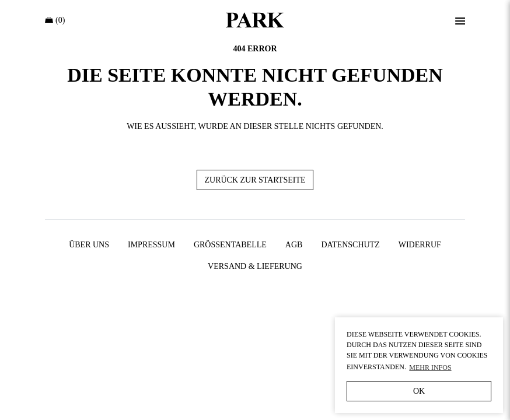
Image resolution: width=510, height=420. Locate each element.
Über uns (89, 245)
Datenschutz (350, 245)
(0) (55, 20)
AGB (294, 245)
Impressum (151, 245)
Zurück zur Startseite (255, 180)
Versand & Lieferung (255, 266)
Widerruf (420, 245)
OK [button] (419, 391)
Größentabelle (230, 245)
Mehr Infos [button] (430, 367)
